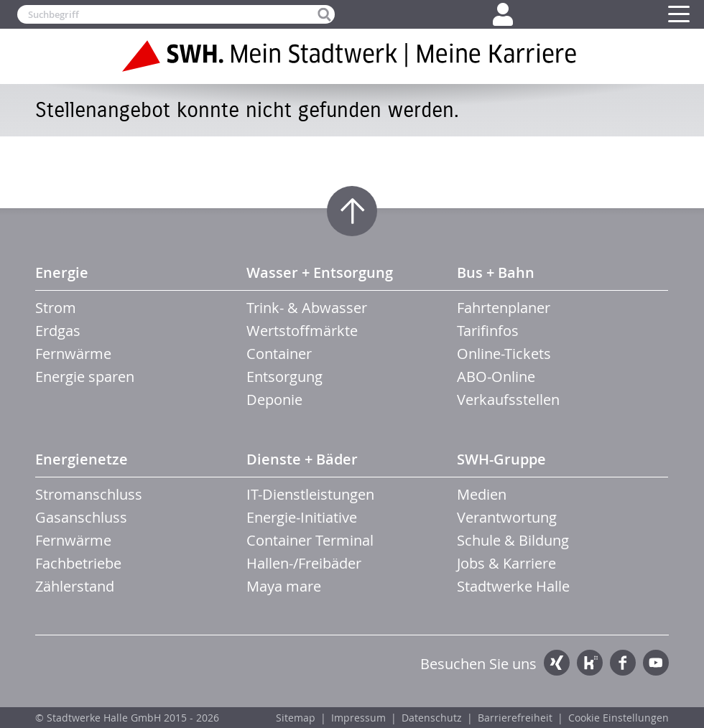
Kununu (590, 663)
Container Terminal (310, 540)
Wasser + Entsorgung (320, 272)
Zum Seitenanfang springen (352, 211)
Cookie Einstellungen (619, 718)
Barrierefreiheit (515, 718)
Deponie (274, 400)
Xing (557, 663)
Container (279, 354)
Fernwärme (73, 354)
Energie (62, 272)
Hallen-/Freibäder (304, 563)
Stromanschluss (89, 494)
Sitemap (296, 718)
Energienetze (82, 459)
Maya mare (284, 586)
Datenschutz (432, 718)
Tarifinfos (488, 331)
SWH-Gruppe (501, 459)
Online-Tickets (504, 354)
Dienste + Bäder (302, 459)
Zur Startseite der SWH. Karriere (352, 56)
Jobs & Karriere (506, 563)
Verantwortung (507, 517)
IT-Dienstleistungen (310, 494)
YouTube (656, 663)
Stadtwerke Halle (513, 586)
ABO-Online (496, 377)
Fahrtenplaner (504, 308)
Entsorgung (284, 377)
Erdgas (58, 331)
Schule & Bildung (513, 540)
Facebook (623, 663)
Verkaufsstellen (508, 400)
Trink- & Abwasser (307, 308)
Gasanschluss (81, 517)
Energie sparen (85, 377)
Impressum (358, 718)
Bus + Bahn (496, 272)
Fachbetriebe (78, 563)
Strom (56, 308)
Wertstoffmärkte (302, 331)
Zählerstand (75, 586)
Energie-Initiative (302, 517)
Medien (482, 494)
